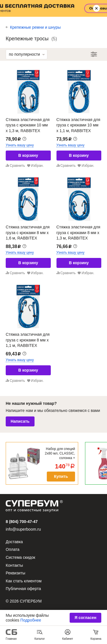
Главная (11, 639)
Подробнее (31, 620)
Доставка (14, 542)
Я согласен (85, 618)
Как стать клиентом (24, 581)
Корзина (96, 639)
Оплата (13, 549)
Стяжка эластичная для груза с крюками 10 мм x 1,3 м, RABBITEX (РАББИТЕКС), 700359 (28, 128)
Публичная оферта (23, 589)
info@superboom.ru (23, 529)
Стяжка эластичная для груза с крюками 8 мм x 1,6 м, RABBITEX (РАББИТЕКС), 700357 (28, 235)
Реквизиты (16, 573)
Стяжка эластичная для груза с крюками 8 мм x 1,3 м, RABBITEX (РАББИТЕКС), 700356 (78, 235)
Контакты (14, 565)
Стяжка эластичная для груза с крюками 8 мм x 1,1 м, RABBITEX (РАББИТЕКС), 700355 (28, 343)
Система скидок (20, 557)
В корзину (28, 155)
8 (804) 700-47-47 (22, 522)
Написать (20, 421)
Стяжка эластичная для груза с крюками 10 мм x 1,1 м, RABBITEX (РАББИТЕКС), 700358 (78, 128)
